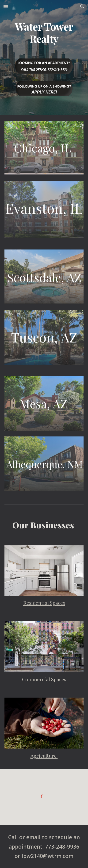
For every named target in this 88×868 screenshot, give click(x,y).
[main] (44, 32)
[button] (6, 6)
